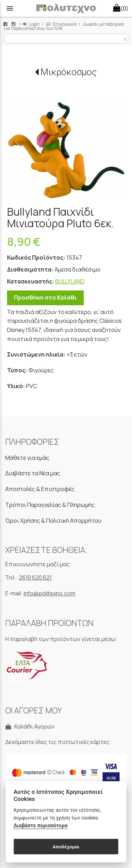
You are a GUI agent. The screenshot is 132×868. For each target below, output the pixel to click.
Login (31, 24)
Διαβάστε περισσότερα (40, 826)
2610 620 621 (35, 577)
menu (10, 8)
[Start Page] (66, 8)
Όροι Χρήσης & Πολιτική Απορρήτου (53, 521)
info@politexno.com (49, 593)
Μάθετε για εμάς (27, 458)
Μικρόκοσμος (69, 72)
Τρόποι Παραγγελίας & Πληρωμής (50, 505)
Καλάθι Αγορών (30, 726)
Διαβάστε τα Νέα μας (33, 473)
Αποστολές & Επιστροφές (40, 489)
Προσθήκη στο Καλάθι (45, 298)
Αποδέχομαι (66, 847)
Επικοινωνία (61, 24)
